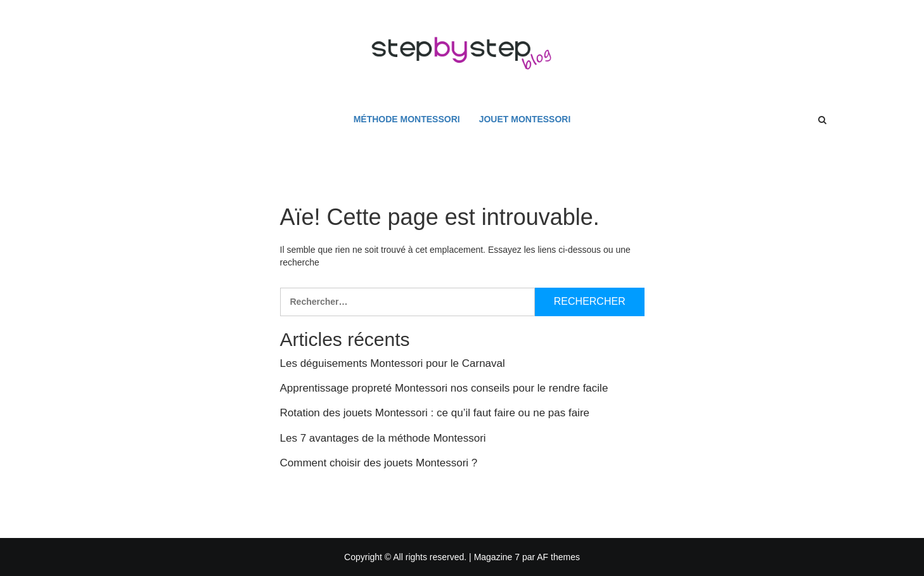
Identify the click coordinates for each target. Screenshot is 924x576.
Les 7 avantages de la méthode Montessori (383, 438)
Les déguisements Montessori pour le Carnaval (393, 363)
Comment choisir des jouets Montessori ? (379, 463)
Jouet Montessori (525, 119)
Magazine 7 (497, 557)
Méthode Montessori (407, 119)
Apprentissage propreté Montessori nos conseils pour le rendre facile (444, 388)
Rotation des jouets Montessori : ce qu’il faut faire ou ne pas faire (435, 413)
